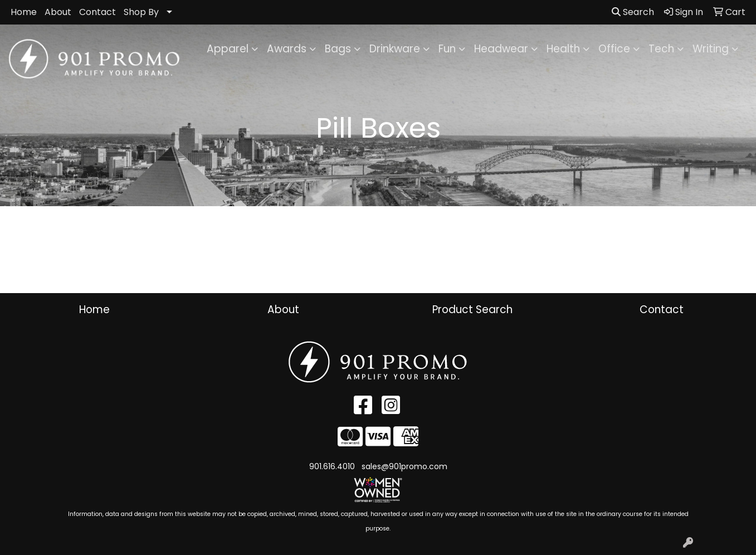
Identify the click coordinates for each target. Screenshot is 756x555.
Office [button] (614, 49)
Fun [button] (447, 49)
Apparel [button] (228, 49)
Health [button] (563, 49)
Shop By (141, 12)
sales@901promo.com (404, 466)
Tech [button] (661, 49)
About (58, 12)
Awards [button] (287, 49)
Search (633, 12)
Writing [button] (711, 49)
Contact (97, 12)
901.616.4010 (332, 466)
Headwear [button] (501, 49)
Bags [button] (338, 49)
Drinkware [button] (395, 49)
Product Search (472, 310)
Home (24, 12)
